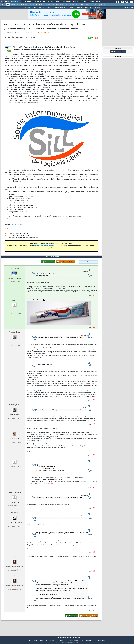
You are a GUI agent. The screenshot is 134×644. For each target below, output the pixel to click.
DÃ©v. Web (60, 5)
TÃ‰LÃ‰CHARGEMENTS (60, 7)
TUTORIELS (28, 7)
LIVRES (49, 7)
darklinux (15, 561)
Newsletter (66, 2)
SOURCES (73, 7)
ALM (40, 5)
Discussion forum (118, 52)
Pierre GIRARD (15, 497)
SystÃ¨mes (102, 5)
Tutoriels (37, 2)
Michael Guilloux (29, 34)
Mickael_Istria (15, 336)
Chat (57, 2)
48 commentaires (43, 34)
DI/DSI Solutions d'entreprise (19, 5)
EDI (66, 5)
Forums (28, 2)
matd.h (15, 304)
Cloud (32, 5)
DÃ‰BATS (80, 7)
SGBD (82, 5)
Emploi (76, 2)
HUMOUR (98, 7)
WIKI (87, 7)
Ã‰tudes (84, 2)
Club (98, 2)
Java (53, 5)
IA (36, 5)
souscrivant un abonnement (45, 247)
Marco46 (15, 517)
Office (88, 5)
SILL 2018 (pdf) (17, 226)
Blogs (50, 2)
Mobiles (94, 5)
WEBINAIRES (41, 7)
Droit (92, 2)
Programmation (74, 5)
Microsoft (47, 5)
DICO (91, 7)
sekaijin (15, 433)
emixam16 (15, 273)
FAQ (44, 2)
